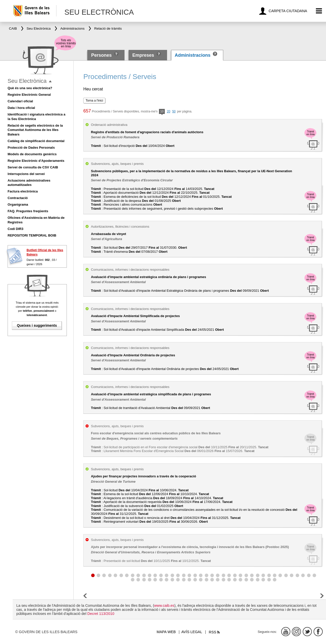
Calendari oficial (20, 101)
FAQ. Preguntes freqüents (28, 211)
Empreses (143, 55)
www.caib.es (164, 606)
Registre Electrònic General (29, 95)
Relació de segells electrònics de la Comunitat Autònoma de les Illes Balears (35, 130)
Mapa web (166, 632)
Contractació (18, 198)
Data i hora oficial (21, 108)
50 (174, 111)
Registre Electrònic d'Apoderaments (36, 161)
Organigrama (18, 204)
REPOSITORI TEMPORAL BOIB (32, 235)
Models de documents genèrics (32, 154)
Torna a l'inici (94, 101)
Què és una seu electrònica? (30, 88)
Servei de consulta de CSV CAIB (33, 167)
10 (162, 112)
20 (168, 111)
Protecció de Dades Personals (31, 148)
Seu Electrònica (27, 81)
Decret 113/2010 (101, 614)
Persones (102, 55)
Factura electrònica (23, 191)
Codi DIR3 (15, 229)
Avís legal (192, 632)
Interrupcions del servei (26, 174)
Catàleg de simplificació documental (36, 141)
